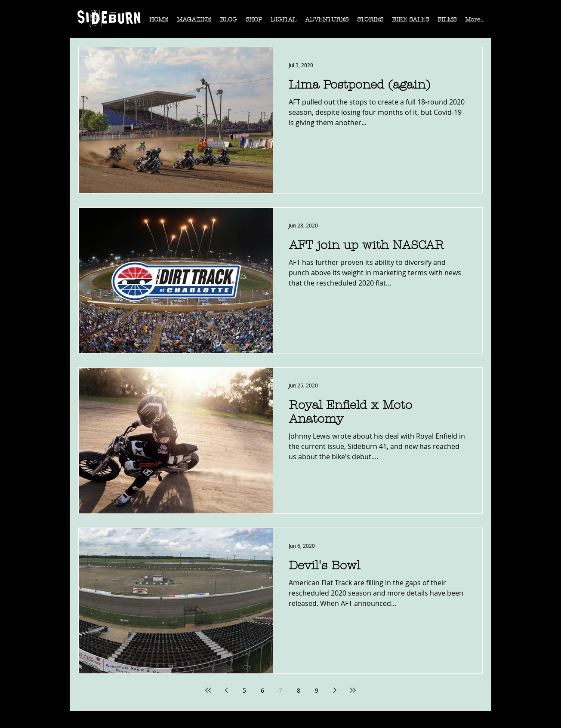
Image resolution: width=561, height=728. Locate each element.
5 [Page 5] (244, 690)
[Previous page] (226, 690)
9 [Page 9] (317, 690)
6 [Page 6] (262, 690)
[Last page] (353, 690)
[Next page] (335, 690)
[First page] (208, 690)
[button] (194, 22)
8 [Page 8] (299, 690)
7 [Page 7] (280, 690)
